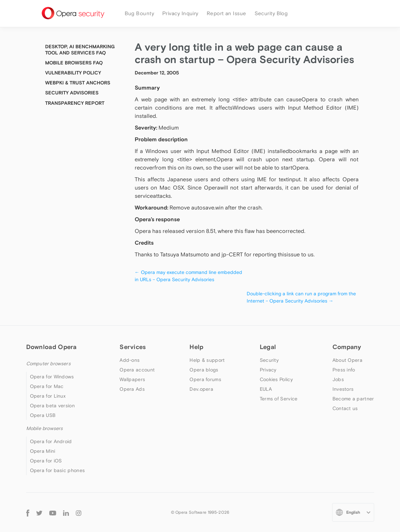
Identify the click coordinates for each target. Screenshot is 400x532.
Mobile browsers (45, 428)
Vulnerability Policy (73, 73)
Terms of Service (279, 399)
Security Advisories (72, 93)
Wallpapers (132, 379)
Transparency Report (75, 103)
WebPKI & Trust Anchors (78, 83)
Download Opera (52, 347)
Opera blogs (204, 370)
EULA (266, 389)
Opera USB (43, 415)
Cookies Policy (276, 379)
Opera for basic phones (58, 470)
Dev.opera (201, 389)
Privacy (268, 370)
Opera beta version (52, 406)
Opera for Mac (47, 386)
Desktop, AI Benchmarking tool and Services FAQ (80, 50)
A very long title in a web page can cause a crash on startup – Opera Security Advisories (244, 53)
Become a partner (353, 399)
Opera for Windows (52, 377)
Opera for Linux (48, 396)
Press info (344, 370)
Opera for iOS (46, 461)
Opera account (137, 370)
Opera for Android (51, 441)
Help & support (207, 360)
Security (269, 360)
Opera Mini (43, 451)
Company (347, 347)
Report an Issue (227, 13)
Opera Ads (132, 389)
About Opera (347, 360)
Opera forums (205, 379)
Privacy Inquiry (180, 13)
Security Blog (271, 13)
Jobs (338, 379)
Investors (343, 389)
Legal (268, 347)
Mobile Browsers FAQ (74, 63)
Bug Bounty (140, 13)
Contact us (345, 408)
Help (196, 347)
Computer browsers (48, 364)
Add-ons (130, 360)
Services (133, 347)
